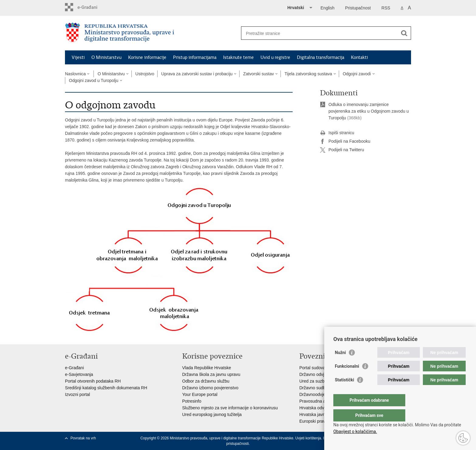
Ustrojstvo (145, 74)
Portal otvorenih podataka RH (93, 381)
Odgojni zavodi (357, 74)
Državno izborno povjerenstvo (210, 388)
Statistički (344, 392)
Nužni (340, 365)
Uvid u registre (275, 57)
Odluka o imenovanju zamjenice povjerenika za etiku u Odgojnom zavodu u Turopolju (369, 111)
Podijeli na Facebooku (345, 141)
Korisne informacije (147, 57)
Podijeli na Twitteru (342, 150)
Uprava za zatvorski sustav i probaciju (197, 74)
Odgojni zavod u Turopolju (94, 80)
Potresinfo (192, 401)
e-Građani (74, 368)
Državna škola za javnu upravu (211, 374)
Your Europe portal (200, 394)
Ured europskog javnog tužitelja (212, 414)
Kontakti (359, 57)
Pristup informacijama (195, 57)
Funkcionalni (347, 378)
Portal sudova (312, 368)
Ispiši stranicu (337, 133)
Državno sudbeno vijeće (322, 388)
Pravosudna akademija (321, 401)
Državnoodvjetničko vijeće (324, 394)
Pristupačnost (358, 8)
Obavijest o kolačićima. (355, 431)
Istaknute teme (238, 57)
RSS (386, 8)
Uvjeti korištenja (308, 438)
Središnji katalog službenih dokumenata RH (106, 388)
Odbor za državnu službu (206, 381)
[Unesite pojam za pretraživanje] (320, 33)
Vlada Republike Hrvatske (207, 368)
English (328, 8)
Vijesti (78, 57)
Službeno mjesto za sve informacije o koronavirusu (230, 408)
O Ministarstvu (106, 57)
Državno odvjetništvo (319, 374)
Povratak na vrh (83, 438)
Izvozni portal (77, 394)
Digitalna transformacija (321, 57)
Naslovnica (75, 74)
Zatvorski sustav (258, 74)
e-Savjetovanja (79, 374)
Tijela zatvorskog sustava (308, 74)
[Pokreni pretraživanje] (404, 33)
